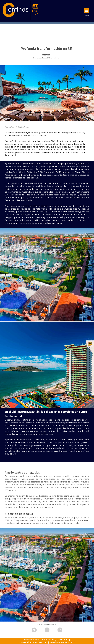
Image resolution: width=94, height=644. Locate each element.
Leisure (56, 58)
